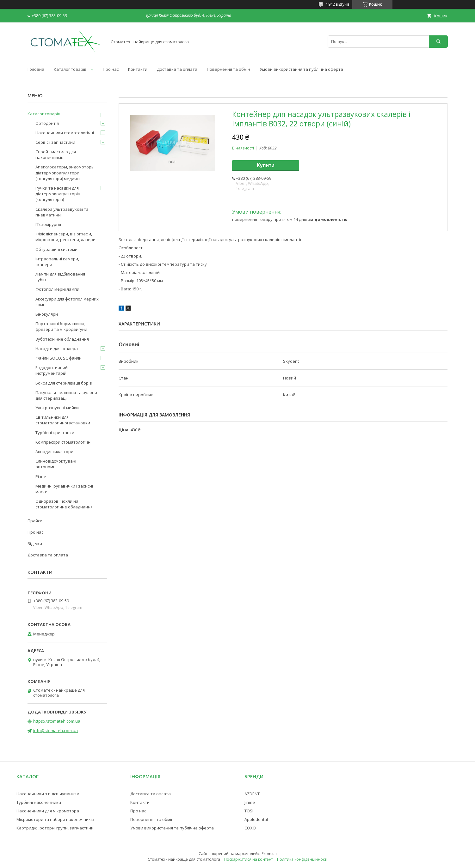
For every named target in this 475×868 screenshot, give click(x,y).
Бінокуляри (47, 314)
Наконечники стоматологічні (65, 133)
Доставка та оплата (177, 69)
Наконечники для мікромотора (48, 811)
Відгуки (35, 543)
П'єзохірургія (48, 224)
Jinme (250, 802)
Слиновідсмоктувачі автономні (56, 464)
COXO (250, 828)
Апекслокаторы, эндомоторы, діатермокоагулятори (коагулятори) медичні (65, 173)
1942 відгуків (338, 4)
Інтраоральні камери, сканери (57, 262)
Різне (41, 476)
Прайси (35, 521)
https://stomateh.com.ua (57, 721)
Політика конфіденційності (302, 859)
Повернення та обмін (228, 69)
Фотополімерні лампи (57, 289)
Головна (36, 69)
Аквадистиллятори (54, 452)
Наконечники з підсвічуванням (48, 794)
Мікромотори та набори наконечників (55, 819)
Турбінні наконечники (39, 802)
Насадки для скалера (57, 349)
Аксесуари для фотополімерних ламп (67, 302)
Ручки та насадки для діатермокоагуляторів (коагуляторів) (58, 194)
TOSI (249, 811)
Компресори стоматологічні (63, 442)
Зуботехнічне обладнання (62, 339)
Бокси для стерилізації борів (64, 383)
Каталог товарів (70, 69)
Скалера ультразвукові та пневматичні (62, 212)
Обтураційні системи (56, 249)
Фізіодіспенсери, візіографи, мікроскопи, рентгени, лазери (65, 237)
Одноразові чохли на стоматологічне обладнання (64, 504)
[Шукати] (438, 42)
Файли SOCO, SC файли (59, 358)
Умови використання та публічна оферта (301, 69)
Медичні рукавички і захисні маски (64, 489)
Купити (266, 165)
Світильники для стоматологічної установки (63, 420)
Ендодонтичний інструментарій (52, 370)
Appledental (256, 819)
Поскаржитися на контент (249, 859)
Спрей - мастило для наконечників (56, 155)
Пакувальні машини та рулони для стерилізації (66, 395)
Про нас (111, 69)
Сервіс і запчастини (55, 142)
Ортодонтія (47, 123)
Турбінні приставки (55, 433)
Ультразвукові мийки (57, 408)
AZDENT (252, 794)
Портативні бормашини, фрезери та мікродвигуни (61, 326)
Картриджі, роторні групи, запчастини (55, 828)
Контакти (138, 69)
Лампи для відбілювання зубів (60, 277)
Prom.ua (269, 854)
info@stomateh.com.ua (56, 731)
